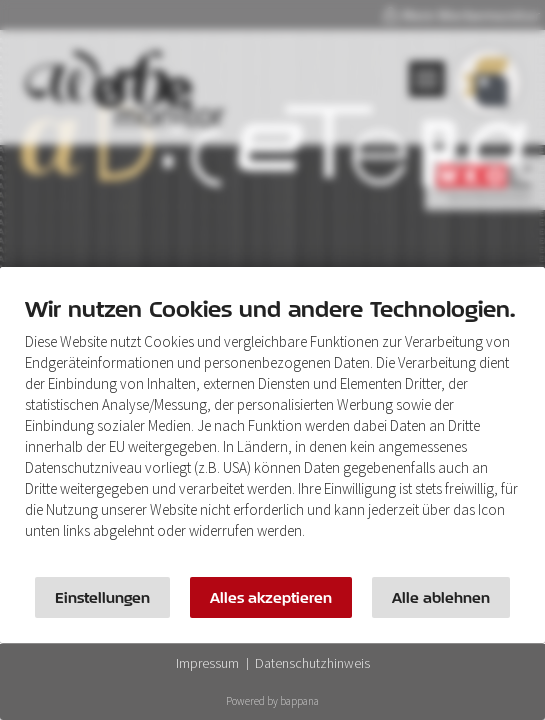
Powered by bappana (272, 701)
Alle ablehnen (441, 597)
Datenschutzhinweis (312, 663)
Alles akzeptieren (271, 597)
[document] (272, 432)
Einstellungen (102, 597)
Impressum (207, 663)
